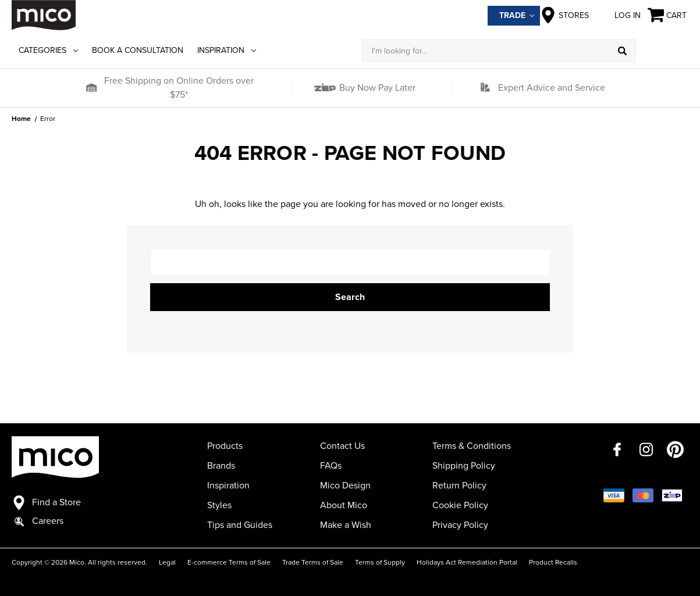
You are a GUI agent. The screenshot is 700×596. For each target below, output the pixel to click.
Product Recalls (553, 562)
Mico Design (345, 486)
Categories (48, 50)
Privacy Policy (460, 525)
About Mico (344, 505)
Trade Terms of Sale (313, 562)
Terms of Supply (380, 562)
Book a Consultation (138, 50)
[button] (91, 88)
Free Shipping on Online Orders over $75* (179, 88)
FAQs (331, 466)
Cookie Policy (460, 505)
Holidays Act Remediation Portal (467, 562)
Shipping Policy (464, 466)
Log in (618, 15)
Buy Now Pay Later (376, 88)
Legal (167, 562)
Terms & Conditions (472, 446)
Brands (221, 466)
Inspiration (227, 50)
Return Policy (459, 486)
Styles (219, 505)
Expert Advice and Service (552, 88)
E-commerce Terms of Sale (229, 562)
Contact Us (342, 446)
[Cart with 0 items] (668, 15)
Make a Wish (346, 525)
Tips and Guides (240, 525)
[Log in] (662, 51)
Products (225, 446)
